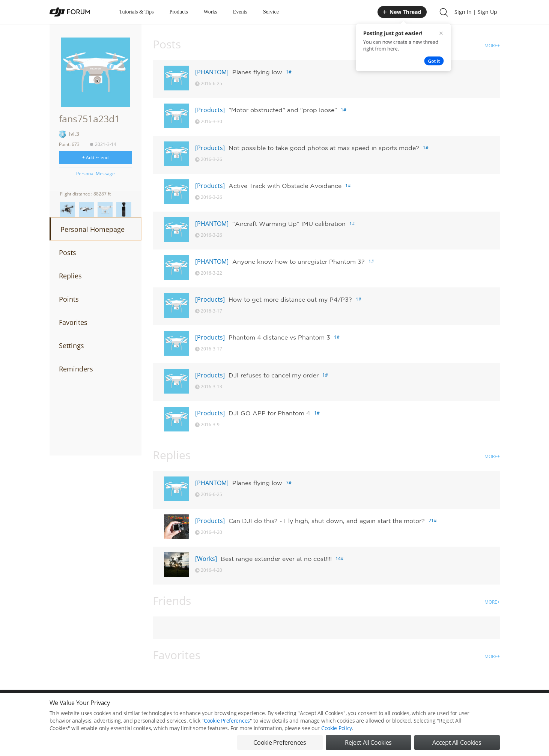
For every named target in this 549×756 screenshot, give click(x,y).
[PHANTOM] (212, 72)
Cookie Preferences (227, 724)
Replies (70, 276)
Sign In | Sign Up (476, 12)
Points (69, 299)
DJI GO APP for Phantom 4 (269, 413)
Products (179, 12)
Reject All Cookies (368, 746)
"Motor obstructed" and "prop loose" (283, 110)
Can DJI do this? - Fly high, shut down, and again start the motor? (327, 521)
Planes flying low (257, 72)
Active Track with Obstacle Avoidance (285, 186)
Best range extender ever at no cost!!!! (276, 559)
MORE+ (492, 46)
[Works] (206, 559)
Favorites (73, 322)
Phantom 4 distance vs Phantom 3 (279, 337)
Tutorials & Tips (137, 12)
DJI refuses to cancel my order (274, 375)
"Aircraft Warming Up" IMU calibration (289, 224)
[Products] (210, 110)
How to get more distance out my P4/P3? (290, 299)
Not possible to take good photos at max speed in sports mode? (324, 148)
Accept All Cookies (457, 746)
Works (211, 12)
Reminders (76, 369)
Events (240, 12)
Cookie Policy (337, 731)
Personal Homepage (93, 229)
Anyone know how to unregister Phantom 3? (299, 262)
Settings (71, 346)
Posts (68, 253)
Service (271, 12)
